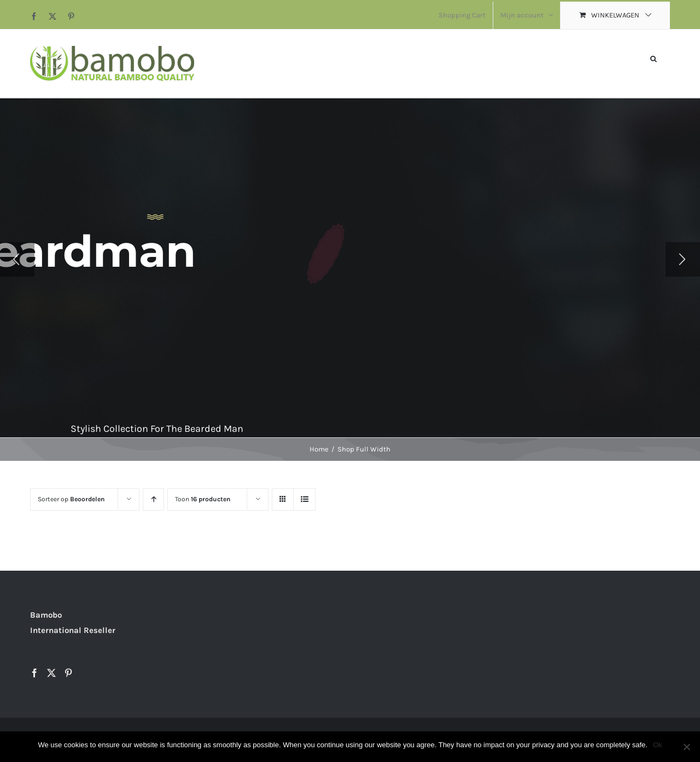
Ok (658, 745)
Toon (203, 499)
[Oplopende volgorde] (153, 499)
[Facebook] (34, 673)
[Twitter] (51, 673)
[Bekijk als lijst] (304, 499)
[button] (654, 58)
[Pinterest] (68, 673)
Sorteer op (71, 499)
